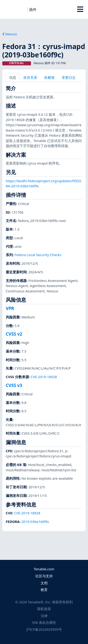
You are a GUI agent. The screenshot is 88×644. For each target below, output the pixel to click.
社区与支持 (44, 576)
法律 (44, 616)
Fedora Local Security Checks (38, 255)
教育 (44, 590)
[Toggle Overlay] (80, 9)
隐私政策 (44, 609)
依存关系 (30, 77)
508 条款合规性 (44, 622)
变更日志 (69, 77)
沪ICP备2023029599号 (44, 629)
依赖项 (49, 77)
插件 (33, 10)
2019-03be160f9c (35, 522)
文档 (44, 583)
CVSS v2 (14, 334)
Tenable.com (44, 569)
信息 (13, 77)
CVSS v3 (14, 385)
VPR (10, 308)
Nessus (10, 34)
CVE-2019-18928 (44, 377)
